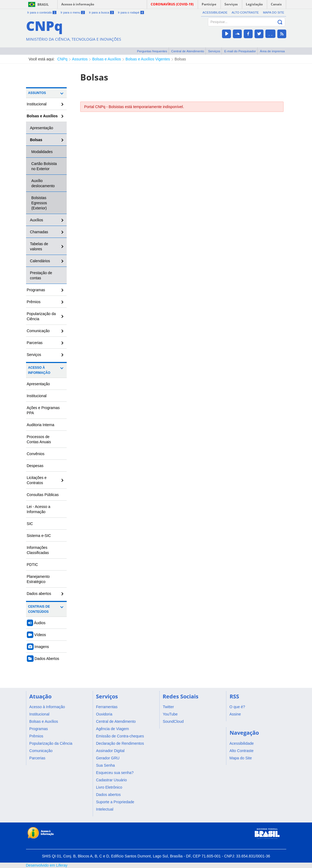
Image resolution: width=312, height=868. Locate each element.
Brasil (43, 4)
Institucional (37, 104)
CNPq (62, 59)
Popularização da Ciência (41, 316)
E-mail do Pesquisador (240, 51)
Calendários (40, 261)
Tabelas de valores (39, 246)
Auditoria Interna (41, 425)
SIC (30, 524)
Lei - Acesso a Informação (39, 509)
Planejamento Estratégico (38, 579)
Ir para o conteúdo (42, 12)
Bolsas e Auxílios (107, 59)
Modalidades (42, 152)
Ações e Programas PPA (43, 410)
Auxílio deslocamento (43, 183)
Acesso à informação (78, 4)
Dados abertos (39, 594)
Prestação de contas (41, 275)
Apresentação (42, 128)
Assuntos (80, 59)
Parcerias (35, 343)
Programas (36, 290)
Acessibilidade (215, 12)
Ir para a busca (101, 12)
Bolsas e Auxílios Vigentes (148, 59)
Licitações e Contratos (37, 480)
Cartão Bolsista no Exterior (44, 166)
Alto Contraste (245, 12)
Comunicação (38, 331)
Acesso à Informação (39, 370)
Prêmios (34, 302)
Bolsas (180, 59)
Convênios (36, 454)
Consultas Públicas (43, 495)
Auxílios (37, 220)
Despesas (35, 466)
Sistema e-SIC (39, 536)
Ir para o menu (73, 12)
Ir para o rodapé (131, 12)
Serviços (214, 51)
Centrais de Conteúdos (39, 609)
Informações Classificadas (38, 550)
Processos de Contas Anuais (39, 439)
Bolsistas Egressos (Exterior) (39, 203)
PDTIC (33, 565)
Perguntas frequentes (152, 51)
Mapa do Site (274, 12)
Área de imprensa (272, 51)
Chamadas (39, 232)
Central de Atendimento (188, 51)
